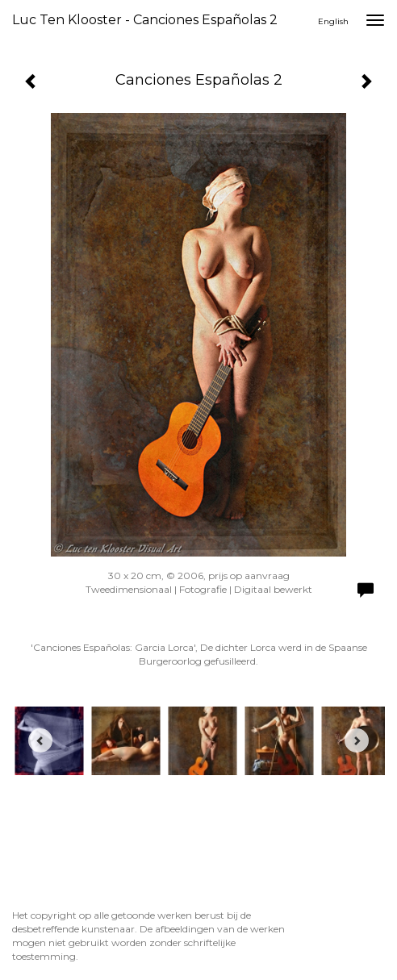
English (333, 21)
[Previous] (40, 740)
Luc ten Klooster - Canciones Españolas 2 (145, 20)
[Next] (357, 740)
